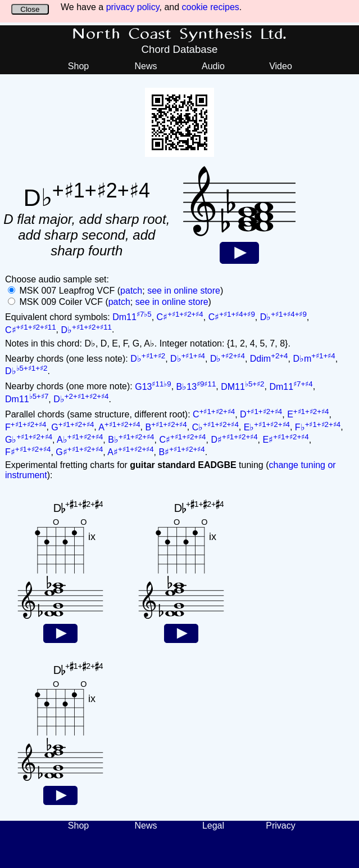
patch (131, 291)
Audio (213, 66)
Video (281, 66)
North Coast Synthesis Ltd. (179, 34)
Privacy (280, 826)
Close (30, 9)
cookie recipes (211, 7)
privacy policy (133, 7)
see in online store (184, 291)
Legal (213, 826)
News (146, 66)
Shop (78, 66)
